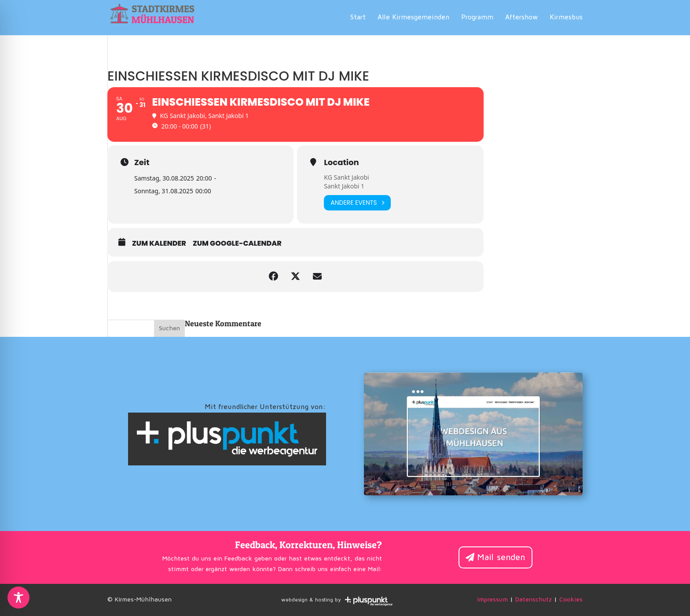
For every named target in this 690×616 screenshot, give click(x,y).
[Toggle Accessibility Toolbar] (18, 598)
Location (341, 162)
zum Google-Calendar (237, 243)
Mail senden (501, 557)
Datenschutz (534, 600)
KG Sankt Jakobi (346, 177)
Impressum (493, 600)
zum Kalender (159, 243)
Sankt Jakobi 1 (344, 186)
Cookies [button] (571, 600)
